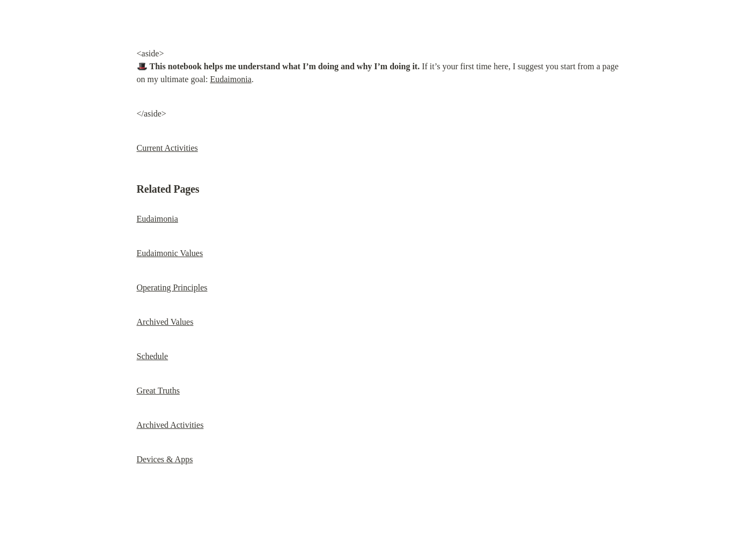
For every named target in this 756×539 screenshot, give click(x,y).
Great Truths (158, 391)
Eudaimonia (230, 79)
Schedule (153, 356)
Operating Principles (172, 287)
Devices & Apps (165, 459)
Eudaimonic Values (170, 253)
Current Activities (167, 148)
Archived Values (165, 322)
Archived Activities (170, 425)
